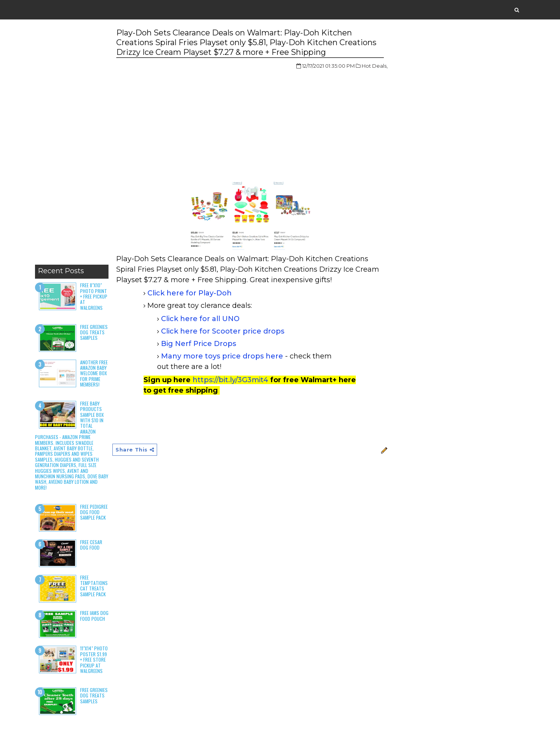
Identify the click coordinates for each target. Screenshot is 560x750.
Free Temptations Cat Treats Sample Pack (94, 586)
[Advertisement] (72, 144)
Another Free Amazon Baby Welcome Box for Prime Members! (94, 373)
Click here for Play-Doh (190, 293)
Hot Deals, (375, 66)
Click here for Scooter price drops (223, 331)
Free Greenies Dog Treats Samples (94, 332)
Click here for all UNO (200, 319)
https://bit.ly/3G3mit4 (230, 380)
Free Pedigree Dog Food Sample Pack (94, 512)
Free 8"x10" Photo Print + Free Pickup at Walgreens (94, 296)
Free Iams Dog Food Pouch (94, 616)
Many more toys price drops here (222, 356)
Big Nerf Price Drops (199, 344)
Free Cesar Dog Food (91, 545)
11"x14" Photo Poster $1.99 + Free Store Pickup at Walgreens (94, 660)
